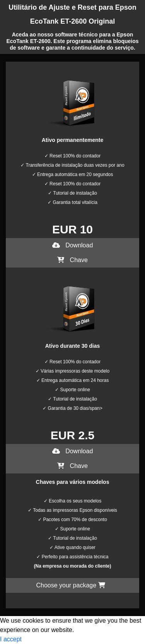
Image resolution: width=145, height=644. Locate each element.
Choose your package (70, 585)
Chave (72, 260)
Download (73, 245)
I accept (11, 639)
